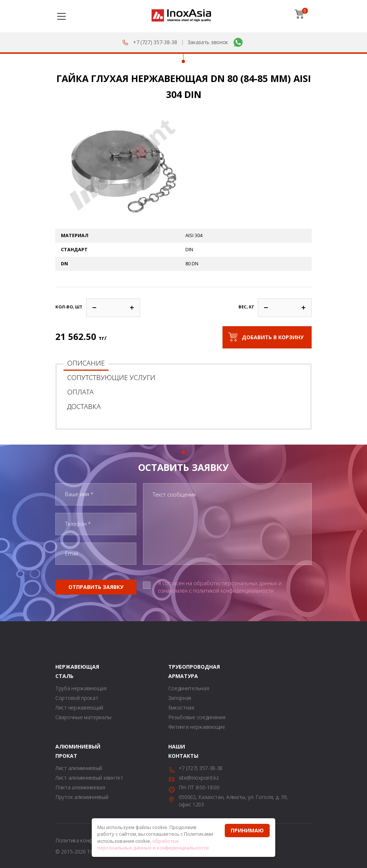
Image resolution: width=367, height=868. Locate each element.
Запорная (180, 698)
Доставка (84, 406)
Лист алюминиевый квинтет (89, 778)
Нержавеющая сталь (65, 671)
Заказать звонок (208, 42)
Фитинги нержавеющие (197, 727)
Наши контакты (178, 751)
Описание (86, 363)
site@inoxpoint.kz (199, 778)
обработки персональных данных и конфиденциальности (153, 844)
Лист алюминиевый (79, 768)
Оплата (80, 392)
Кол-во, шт (69, 307)
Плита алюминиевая (80, 787)
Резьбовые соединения (197, 717)
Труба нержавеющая (81, 688)
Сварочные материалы (83, 717)
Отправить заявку (96, 587)
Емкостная (181, 707)
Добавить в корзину (273, 337)
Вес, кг (246, 307)
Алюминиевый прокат (65, 751)
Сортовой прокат (77, 698)
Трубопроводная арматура (178, 671)
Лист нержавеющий (79, 707)
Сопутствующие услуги (111, 377)
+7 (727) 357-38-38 (155, 42)
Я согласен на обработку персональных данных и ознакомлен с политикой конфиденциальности (220, 587)
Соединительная (189, 688)
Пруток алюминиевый (82, 797)
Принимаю (247, 830)
